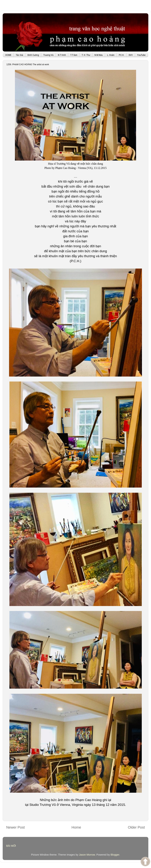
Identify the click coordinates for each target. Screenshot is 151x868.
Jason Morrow (87, 855)
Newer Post (15, 827)
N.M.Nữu (99, 55)
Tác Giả (19, 55)
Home (76, 827)
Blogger (115, 855)
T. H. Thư (86, 55)
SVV (131, 55)
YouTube (141, 55)
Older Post (136, 827)
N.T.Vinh (62, 55)
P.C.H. (122, 55)
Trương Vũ (48, 55)
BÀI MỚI (11, 846)
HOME (8, 55)
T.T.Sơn (74, 55)
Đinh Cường (33, 55)
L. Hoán (111, 55)
